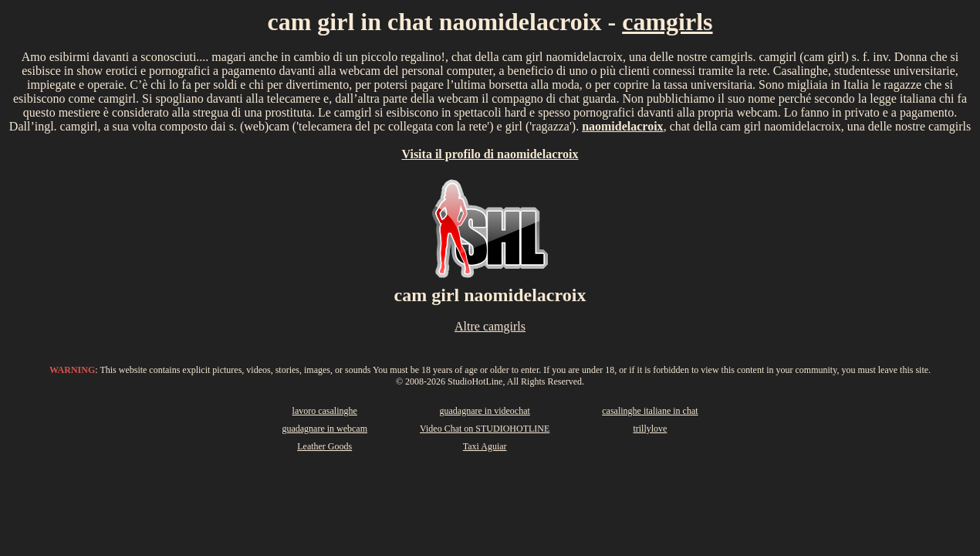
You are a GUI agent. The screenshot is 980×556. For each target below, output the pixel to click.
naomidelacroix (622, 126)
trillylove (650, 429)
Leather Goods (324, 446)
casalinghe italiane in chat (650, 411)
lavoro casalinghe (325, 411)
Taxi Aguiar (485, 446)
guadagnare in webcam (324, 429)
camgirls (667, 22)
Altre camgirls (490, 326)
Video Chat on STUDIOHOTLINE (485, 429)
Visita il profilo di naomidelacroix (490, 154)
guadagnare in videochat (485, 411)
